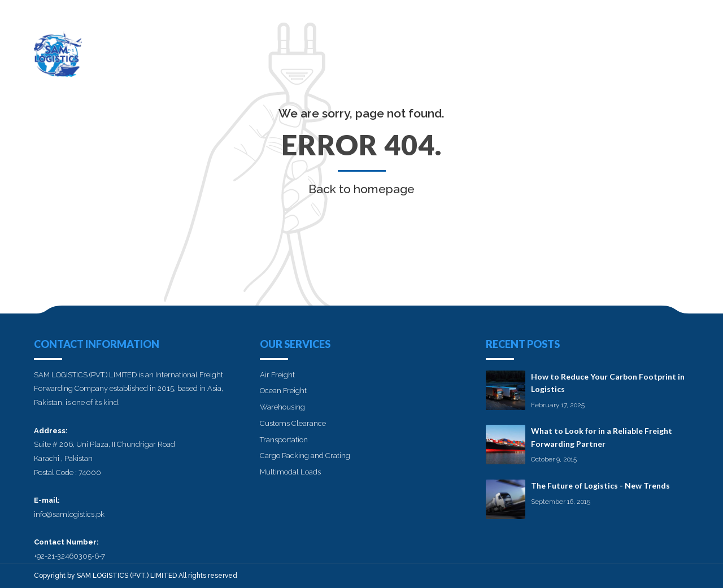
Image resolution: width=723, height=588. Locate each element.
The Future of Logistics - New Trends (600, 485)
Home (422, 48)
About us (472, 48)
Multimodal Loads (290, 472)
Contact (669, 48)
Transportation (284, 440)
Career (578, 48)
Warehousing (282, 407)
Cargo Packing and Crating (305, 456)
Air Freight (277, 375)
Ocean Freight (283, 391)
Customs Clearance (293, 423)
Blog (621, 48)
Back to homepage (361, 189)
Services (527, 48)
